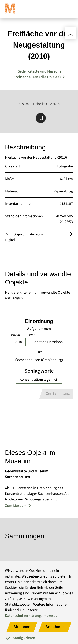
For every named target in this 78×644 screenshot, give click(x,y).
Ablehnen (22, 627)
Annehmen (55, 627)
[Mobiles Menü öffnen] (71, 9)
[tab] (39, 638)
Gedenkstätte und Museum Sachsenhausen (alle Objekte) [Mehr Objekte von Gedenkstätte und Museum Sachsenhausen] (37, 74)
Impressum (51, 616)
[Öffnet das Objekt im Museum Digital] (71, 234)
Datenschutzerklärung (23, 616)
